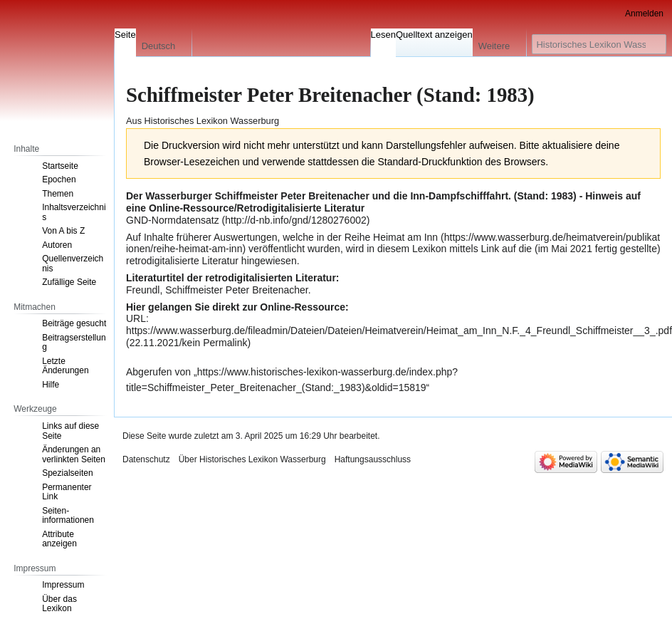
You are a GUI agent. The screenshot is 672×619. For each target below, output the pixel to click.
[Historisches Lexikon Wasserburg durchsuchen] (599, 44)
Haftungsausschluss (373, 459)
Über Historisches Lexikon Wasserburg (252, 459)
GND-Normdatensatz (173, 220)
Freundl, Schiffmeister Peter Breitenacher (217, 290)
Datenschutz (146, 459)
